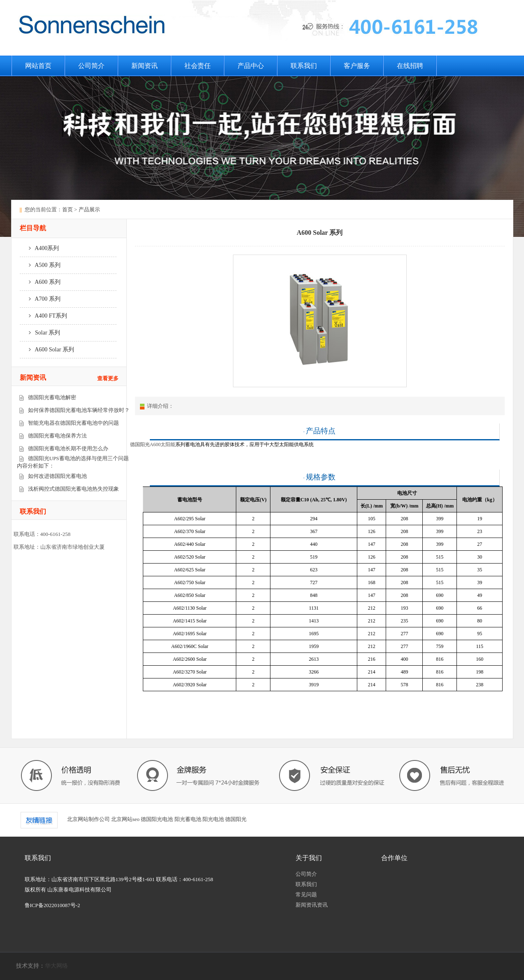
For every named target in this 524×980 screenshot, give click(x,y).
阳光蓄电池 (188, 819)
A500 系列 (40, 265)
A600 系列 (40, 282)
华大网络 (56, 966)
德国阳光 (236, 819)
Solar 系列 (40, 333)
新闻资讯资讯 (312, 905)
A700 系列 (40, 299)
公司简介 (91, 66)
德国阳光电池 (157, 819)
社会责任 (198, 66)
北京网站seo (125, 819)
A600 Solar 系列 (47, 350)
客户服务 (357, 66)
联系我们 (304, 66)
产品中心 (251, 66)
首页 (68, 209)
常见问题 (306, 895)
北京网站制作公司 (88, 819)
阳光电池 (213, 819)
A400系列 (40, 248)
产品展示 (89, 209)
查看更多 (108, 378)
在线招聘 (410, 66)
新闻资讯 (144, 66)
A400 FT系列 (44, 316)
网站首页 (38, 66)
